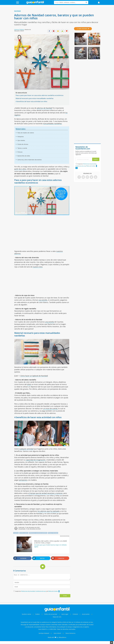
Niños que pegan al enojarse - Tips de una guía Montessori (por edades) (94, 54)
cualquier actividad (26, 449)
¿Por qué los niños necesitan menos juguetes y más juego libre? (94, 41)
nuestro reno (38, 267)
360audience (62, 637)
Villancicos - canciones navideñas (38, 533)
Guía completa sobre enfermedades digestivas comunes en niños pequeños (81, 54)
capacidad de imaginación (36, 460)
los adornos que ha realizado (48, 511)
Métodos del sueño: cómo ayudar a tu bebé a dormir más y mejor (80, 41)
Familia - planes (24, 533)
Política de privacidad (51, 614)
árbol (29, 384)
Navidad (17, 11)
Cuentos (16, 533)
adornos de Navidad (44, 108)
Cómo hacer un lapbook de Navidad (34, 376)
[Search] (86, 2)
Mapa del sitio (57, 617)
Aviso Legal (65, 614)
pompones (23, 480)
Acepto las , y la (37, 591)
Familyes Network (44, 633)
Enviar (65, 596)
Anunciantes (86, 614)
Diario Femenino (70, 633)
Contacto (75, 614)
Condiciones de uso (41, 591)
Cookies (38, 614)
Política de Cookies (53, 591)
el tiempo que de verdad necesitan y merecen (45, 493)
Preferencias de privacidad (28, 591)
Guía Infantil (57, 633)
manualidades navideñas (52, 124)
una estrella (43, 300)
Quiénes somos (26, 614)
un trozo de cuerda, (50, 409)
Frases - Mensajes (53, 533)
